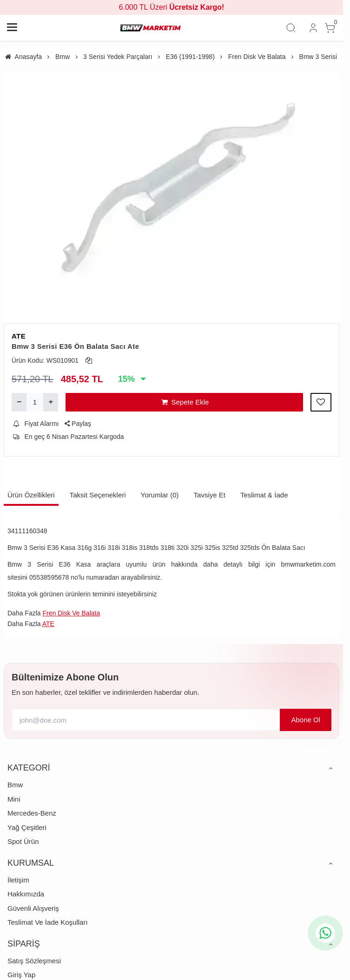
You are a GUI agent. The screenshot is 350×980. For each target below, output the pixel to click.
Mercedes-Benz (32, 813)
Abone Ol (306, 720)
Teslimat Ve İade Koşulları (48, 922)
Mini (14, 799)
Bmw (15, 785)
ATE (19, 336)
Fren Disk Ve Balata (71, 613)
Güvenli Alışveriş (33, 908)
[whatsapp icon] (325, 933)
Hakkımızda (26, 894)
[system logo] (151, 28)
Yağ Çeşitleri (27, 827)
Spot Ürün (23, 841)
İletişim (18, 880)
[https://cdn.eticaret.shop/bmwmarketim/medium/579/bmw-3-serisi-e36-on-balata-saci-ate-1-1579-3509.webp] (172, 194)
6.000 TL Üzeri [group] (172, 7)
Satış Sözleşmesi (34, 961)
